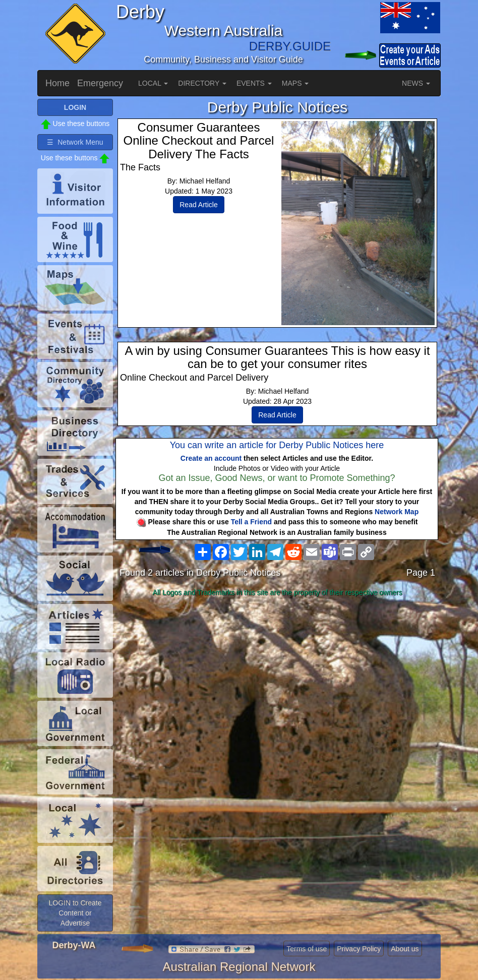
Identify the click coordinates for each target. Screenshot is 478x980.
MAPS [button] (295, 83)
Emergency (100, 83)
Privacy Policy (359, 949)
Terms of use (307, 949)
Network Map (397, 512)
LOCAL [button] (153, 83)
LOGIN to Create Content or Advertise (75, 913)
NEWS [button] (416, 83)
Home (57, 83)
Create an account (211, 458)
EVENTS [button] (254, 83)
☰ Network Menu (75, 142)
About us (405, 949)
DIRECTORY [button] (202, 83)
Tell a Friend (251, 522)
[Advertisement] (277, 680)
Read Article (198, 205)
